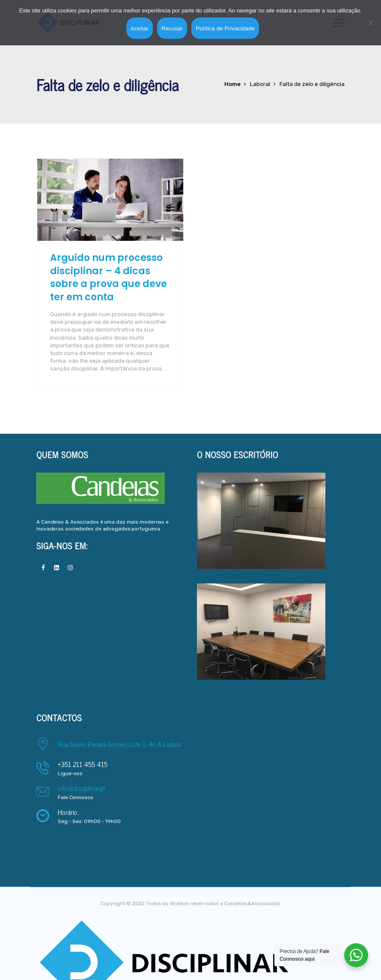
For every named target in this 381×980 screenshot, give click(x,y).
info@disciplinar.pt (82, 788)
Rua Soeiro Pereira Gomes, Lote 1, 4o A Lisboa (119, 744)
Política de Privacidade (225, 28)
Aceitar (140, 28)
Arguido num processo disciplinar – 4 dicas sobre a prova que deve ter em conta (109, 277)
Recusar (172, 28)
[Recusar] (370, 23)
